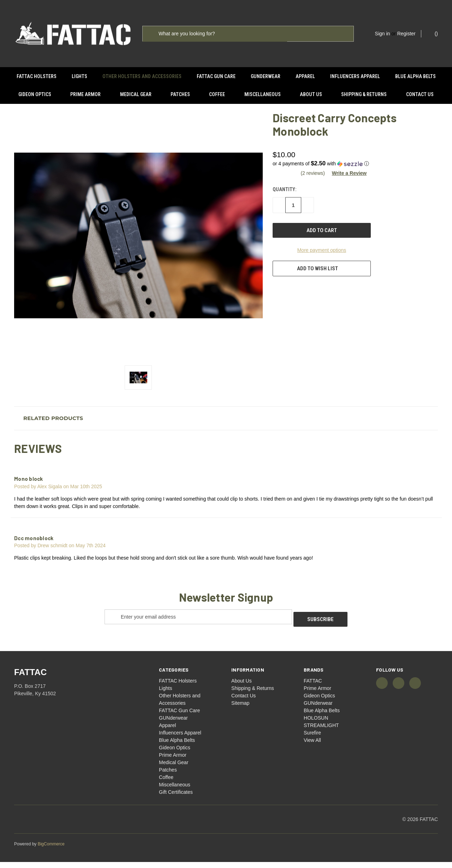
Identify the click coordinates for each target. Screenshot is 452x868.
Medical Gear (136, 94)
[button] (354, 172)
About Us (311, 94)
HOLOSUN (316, 724)
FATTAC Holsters (37, 76)
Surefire (312, 739)
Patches (180, 94)
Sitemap (240, 709)
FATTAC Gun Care (216, 76)
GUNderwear (266, 76)
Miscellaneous (263, 94)
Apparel (305, 76)
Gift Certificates (176, 798)
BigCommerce (51, 850)
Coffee (217, 94)
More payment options (322, 259)
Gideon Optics (35, 94)
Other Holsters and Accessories (142, 76)
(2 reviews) (313, 182)
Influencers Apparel (355, 76)
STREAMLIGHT (321, 731)
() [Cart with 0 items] (433, 33)
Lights (79, 76)
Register (406, 34)
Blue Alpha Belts (415, 76)
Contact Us (420, 94)
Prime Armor (85, 94)
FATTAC (313, 687)
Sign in (383, 34)
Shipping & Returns (364, 94)
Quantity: (284, 198)
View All (312, 746)
